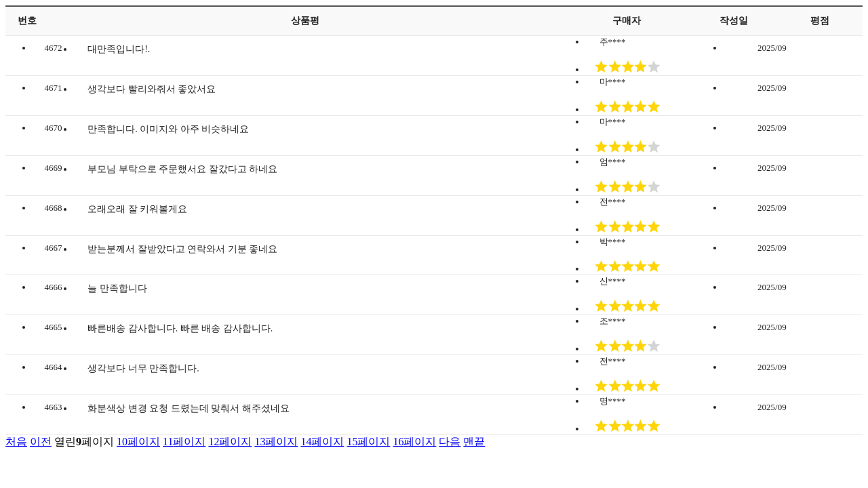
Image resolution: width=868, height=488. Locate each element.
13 (276, 442)
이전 (41, 442)
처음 (16, 442)
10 (138, 442)
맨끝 (474, 442)
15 (368, 442)
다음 (450, 442)
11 (184, 442)
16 (414, 442)
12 (230, 442)
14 (322, 442)
